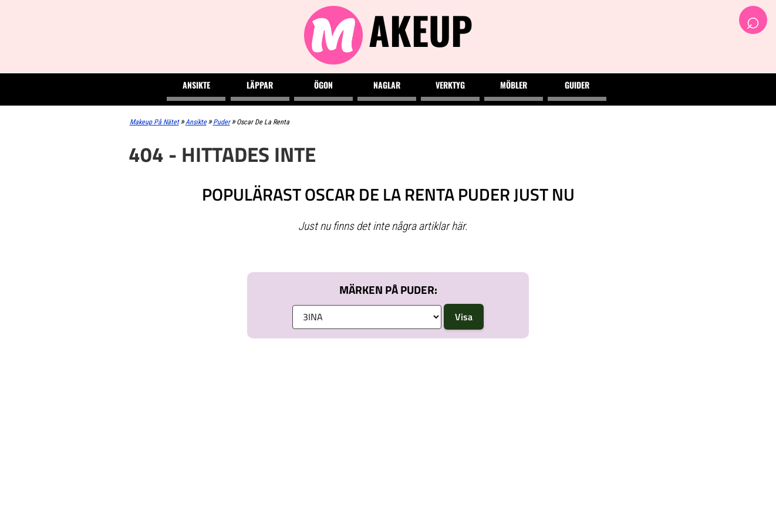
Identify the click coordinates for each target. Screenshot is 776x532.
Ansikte (196, 85)
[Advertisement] (388, 435)
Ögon (323, 85)
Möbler (514, 85)
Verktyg (450, 85)
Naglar (387, 85)
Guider (577, 85)
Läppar (260, 85)
